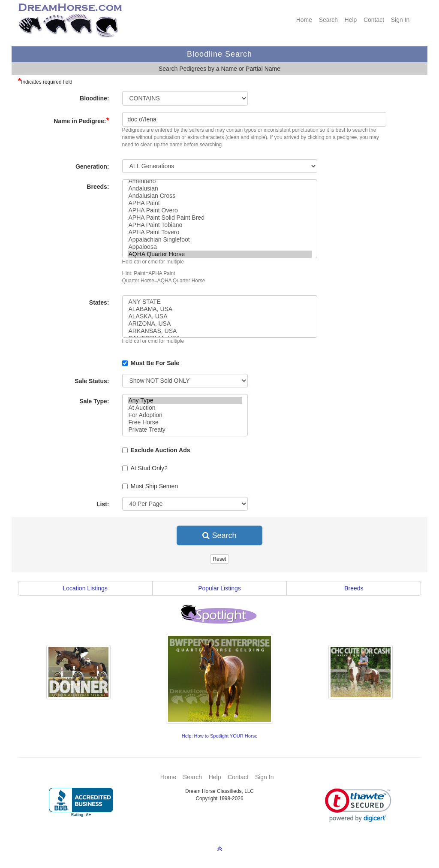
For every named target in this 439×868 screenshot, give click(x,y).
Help (351, 20)
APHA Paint (220, 203)
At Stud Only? (145, 468)
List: (103, 504)
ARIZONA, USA (220, 324)
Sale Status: (92, 381)
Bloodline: (94, 98)
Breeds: (98, 187)
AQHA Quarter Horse (220, 254)
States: (99, 302)
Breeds (354, 588)
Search (328, 20)
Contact (374, 20)
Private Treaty (185, 430)
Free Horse (185, 422)
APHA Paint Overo (220, 210)
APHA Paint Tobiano (220, 225)
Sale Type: (95, 401)
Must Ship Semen (150, 486)
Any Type (185, 401)
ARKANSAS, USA (220, 331)
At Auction (185, 408)
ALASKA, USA (220, 316)
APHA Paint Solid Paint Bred (220, 218)
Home (304, 20)
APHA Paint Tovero (220, 232)
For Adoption (185, 415)
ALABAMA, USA (220, 309)
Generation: (92, 166)
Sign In (400, 20)
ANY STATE (220, 302)
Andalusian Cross (220, 196)
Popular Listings (219, 588)
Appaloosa (220, 247)
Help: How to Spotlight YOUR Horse (220, 736)
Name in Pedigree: (81, 121)
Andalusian (220, 189)
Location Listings (85, 588)
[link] (358, 805)
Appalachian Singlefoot (220, 240)
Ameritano (220, 181)
